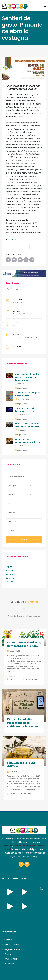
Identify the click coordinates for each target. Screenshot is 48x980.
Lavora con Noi (12, 944)
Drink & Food (23, 247)
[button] (20, 486)
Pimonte (38, 337)
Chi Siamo (9, 940)
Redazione (13, 240)
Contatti (9, 954)
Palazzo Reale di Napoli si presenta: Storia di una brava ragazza (27, 377)
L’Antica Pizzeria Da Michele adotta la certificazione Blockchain (23, 723)
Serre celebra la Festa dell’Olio (21, 765)
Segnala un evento (14, 949)
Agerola (13, 679)
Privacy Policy (11, 959)
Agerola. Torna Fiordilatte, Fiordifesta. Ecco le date (24, 644)
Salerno (9, 570)
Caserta (10, 582)
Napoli (20, 388)
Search (24, 540)
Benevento (11, 578)
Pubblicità (9, 964)
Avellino (9, 574)
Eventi (15, 349)
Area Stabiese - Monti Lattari (23, 337)
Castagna (11, 247)
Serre (29, 794)
